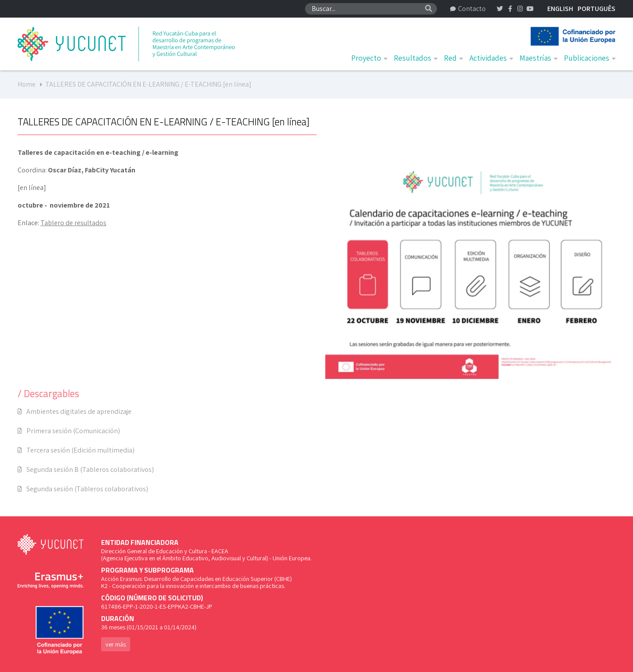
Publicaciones (590, 58)
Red (453, 58)
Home (27, 84)
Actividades (491, 58)
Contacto (468, 9)
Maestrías (538, 58)
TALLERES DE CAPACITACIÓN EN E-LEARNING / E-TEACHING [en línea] (148, 84)
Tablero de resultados (73, 223)
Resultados (416, 58)
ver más (116, 644)
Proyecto (369, 58)
